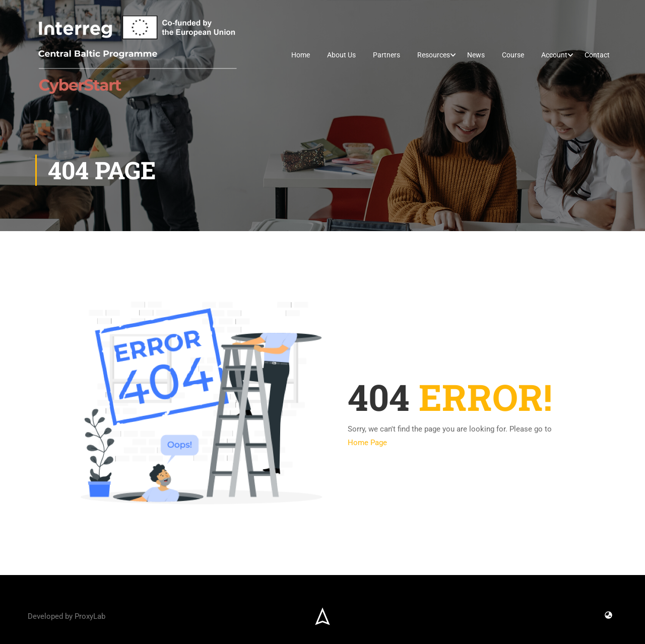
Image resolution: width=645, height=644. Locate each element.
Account (554, 55)
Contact (597, 55)
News (476, 55)
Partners (386, 55)
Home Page (367, 443)
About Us (341, 55)
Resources (434, 55)
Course (513, 55)
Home (301, 55)
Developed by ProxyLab (67, 616)
